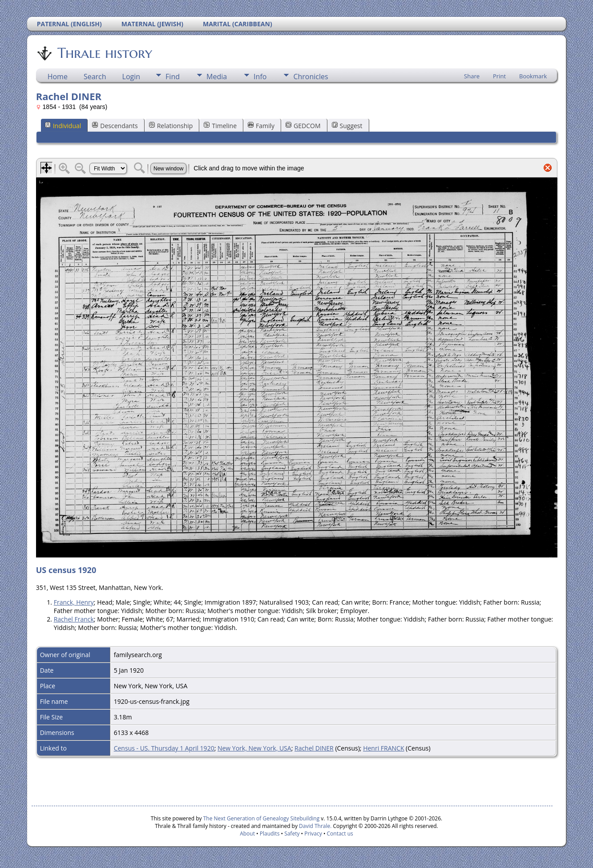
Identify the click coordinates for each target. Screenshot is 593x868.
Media (217, 77)
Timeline (220, 126)
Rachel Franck (74, 619)
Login (131, 77)
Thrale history (104, 53)
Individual (63, 126)
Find (173, 77)
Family (261, 126)
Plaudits (270, 834)
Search (95, 77)
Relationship (171, 126)
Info (260, 77)
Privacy (313, 834)
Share (472, 76)
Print (499, 76)
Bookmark (533, 76)
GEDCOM (303, 126)
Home (58, 77)
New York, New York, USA (254, 748)
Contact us (340, 834)
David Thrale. (315, 826)
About (247, 834)
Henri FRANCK (383, 748)
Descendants (115, 126)
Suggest (347, 126)
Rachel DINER (314, 748)
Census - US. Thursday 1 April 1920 (164, 748)
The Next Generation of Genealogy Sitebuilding (262, 818)
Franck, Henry (74, 602)
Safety (292, 834)
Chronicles (311, 77)
